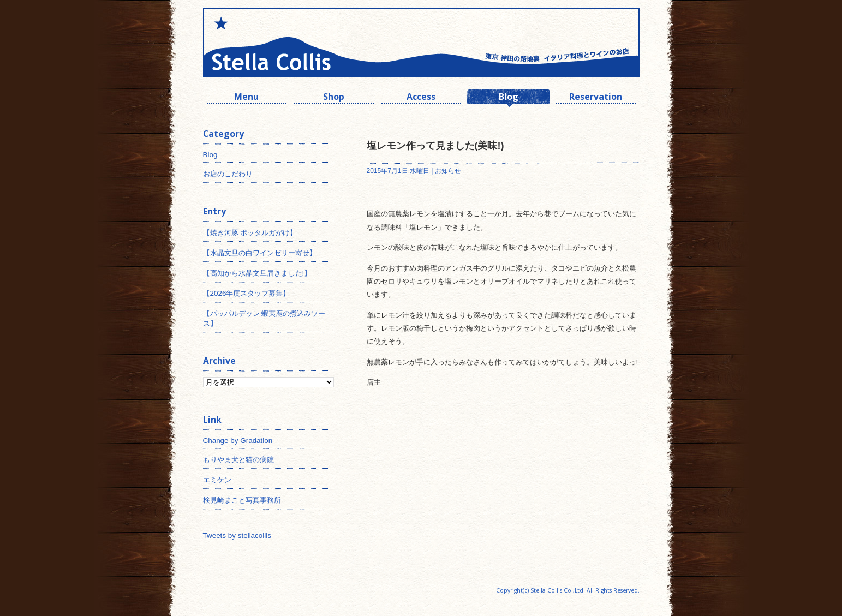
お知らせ (448, 171)
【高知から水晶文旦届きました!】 (257, 273)
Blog (509, 98)
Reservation (596, 98)
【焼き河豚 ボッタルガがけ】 (250, 233)
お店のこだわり (228, 174)
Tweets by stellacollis (237, 536)
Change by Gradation (238, 441)
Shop (334, 98)
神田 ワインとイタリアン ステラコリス (312, 43)
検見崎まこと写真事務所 (242, 500)
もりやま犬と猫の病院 (238, 460)
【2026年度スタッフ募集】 (247, 293)
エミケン (217, 480)
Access (421, 98)
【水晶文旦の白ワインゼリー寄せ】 (260, 253)
